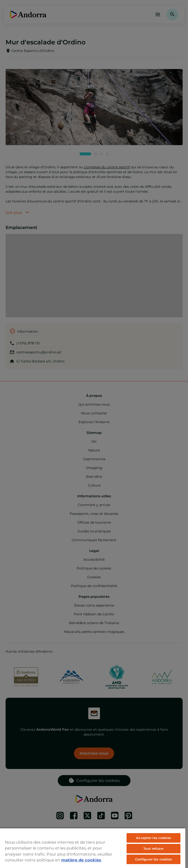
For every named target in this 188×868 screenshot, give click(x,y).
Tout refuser (153, 848)
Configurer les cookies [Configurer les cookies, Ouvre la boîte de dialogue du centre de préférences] (154, 859)
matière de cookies (81, 860)
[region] (93, 848)
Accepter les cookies (153, 838)
